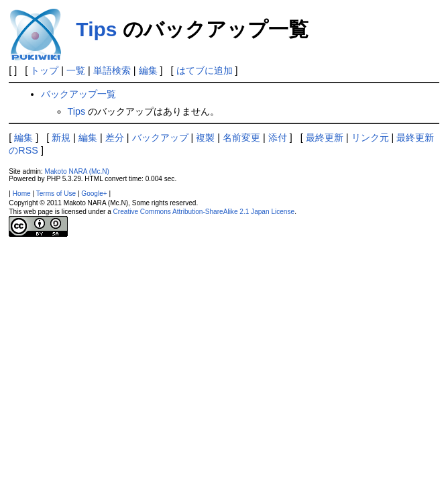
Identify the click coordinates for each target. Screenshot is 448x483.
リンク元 (370, 138)
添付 (278, 138)
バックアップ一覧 (78, 94)
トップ (44, 70)
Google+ (94, 194)
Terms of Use (56, 194)
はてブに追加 (205, 70)
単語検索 (112, 70)
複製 (205, 138)
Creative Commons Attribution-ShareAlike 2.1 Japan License (204, 212)
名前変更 (241, 138)
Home (22, 194)
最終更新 (325, 138)
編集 (148, 70)
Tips (96, 29)
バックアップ (160, 138)
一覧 (76, 70)
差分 (115, 138)
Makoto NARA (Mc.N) (77, 171)
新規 (61, 138)
